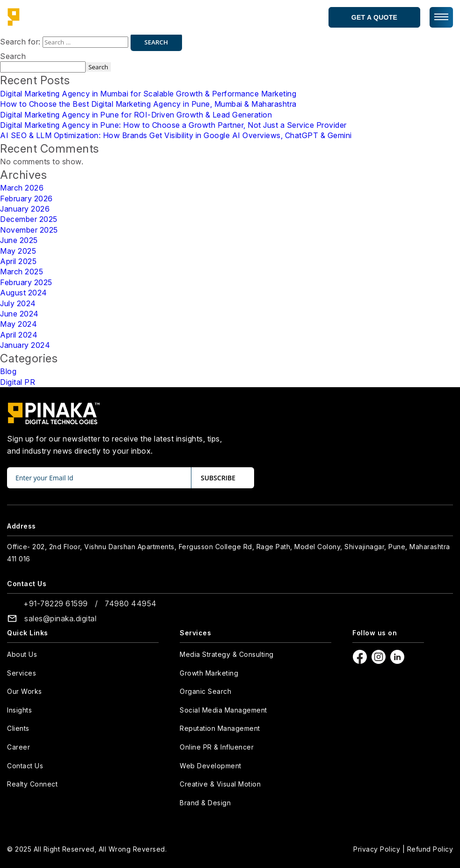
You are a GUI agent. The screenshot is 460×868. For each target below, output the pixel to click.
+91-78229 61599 (56, 603)
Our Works (25, 691)
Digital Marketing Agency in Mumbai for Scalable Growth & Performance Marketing (148, 94)
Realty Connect (32, 784)
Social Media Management (223, 710)
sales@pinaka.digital (60, 618)
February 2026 (26, 199)
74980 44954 (131, 603)
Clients (18, 728)
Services (22, 673)
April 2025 (18, 261)
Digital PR (18, 382)
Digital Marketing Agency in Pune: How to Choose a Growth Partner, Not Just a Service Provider (173, 125)
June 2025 (19, 240)
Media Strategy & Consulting (227, 654)
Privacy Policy (377, 849)
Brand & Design (205, 803)
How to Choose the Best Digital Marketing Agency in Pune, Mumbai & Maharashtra (148, 104)
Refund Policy (430, 849)
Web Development (211, 766)
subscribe (218, 478)
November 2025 (29, 230)
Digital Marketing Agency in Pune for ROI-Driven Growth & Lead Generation (136, 115)
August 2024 (24, 293)
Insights (19, 710)
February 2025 (26, 282)
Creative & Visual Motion (220, 784)
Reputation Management (220, 728)
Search (13, 56)
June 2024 (19, 314)
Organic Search (205, 691)
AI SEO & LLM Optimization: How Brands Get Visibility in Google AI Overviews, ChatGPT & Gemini (176, 135)
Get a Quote (375, 17)
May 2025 (18, 251)
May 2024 (18, 324)
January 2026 (25, 209)
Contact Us (25, 766)
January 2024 (25, 345)
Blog (8, 371)
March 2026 (22, 188)
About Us (22, 654)
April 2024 (19, 335)
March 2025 (22, 272)
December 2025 (29, 219)
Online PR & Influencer (217, 747)
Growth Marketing (209, 673)
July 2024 (18, 303)
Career (18, 747)
